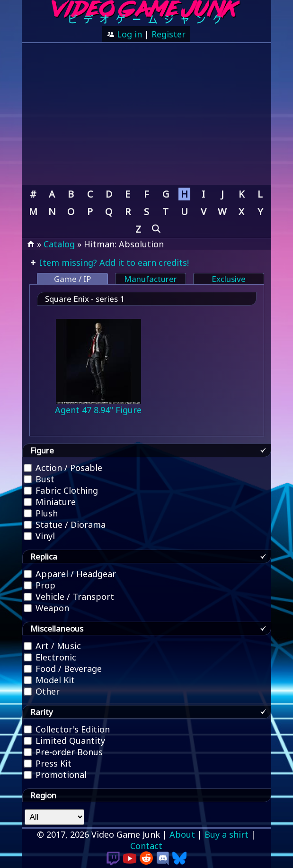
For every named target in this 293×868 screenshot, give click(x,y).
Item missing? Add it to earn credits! (113, 262)
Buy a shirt (226, 834)
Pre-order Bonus (63, 752)
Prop (40, 585)
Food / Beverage (63, 669)
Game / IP (72, 279)
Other (42, 691)
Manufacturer (151, 279)
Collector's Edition (67, 729)
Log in (128, 34)
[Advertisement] (146, 114)
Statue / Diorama (65, 524)
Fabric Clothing (61, 490)
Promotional (55, 775)
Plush (41, 513)
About (182, 834)
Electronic (50, 657)
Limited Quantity (64, 741)
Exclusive (229, 279)
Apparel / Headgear (70, 574)
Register (169, 34)
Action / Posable (63, 468)
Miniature (50, 502)
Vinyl (39, 536)
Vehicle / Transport (69, 597)
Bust (39, 479)
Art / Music (52, 646)
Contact (146, 846)
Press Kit (48, 763)
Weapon (46, 608)
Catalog (59, 244)
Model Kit (49, 680)
